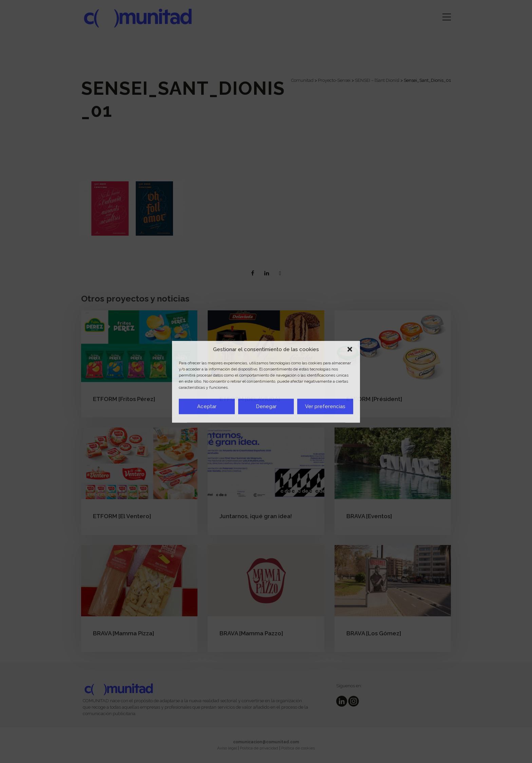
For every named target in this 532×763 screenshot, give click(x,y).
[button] (350, 349)
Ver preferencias (325, 406)
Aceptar (207, 406)
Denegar (266, 406)
